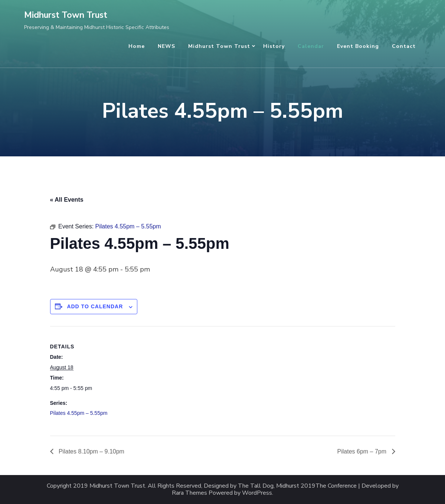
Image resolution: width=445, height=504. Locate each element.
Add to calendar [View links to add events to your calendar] (95, 306)
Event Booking (358, 46)
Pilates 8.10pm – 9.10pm (91, 451)
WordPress (257, 493)
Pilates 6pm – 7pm (363, 451)
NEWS (166, 46)
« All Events (67, 200)
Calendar (311, 46)
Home (137, 46)
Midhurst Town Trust (66, 15)
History (274, 46)
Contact (404, 46)
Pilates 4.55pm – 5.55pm (79, 413)
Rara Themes (189, 493)
